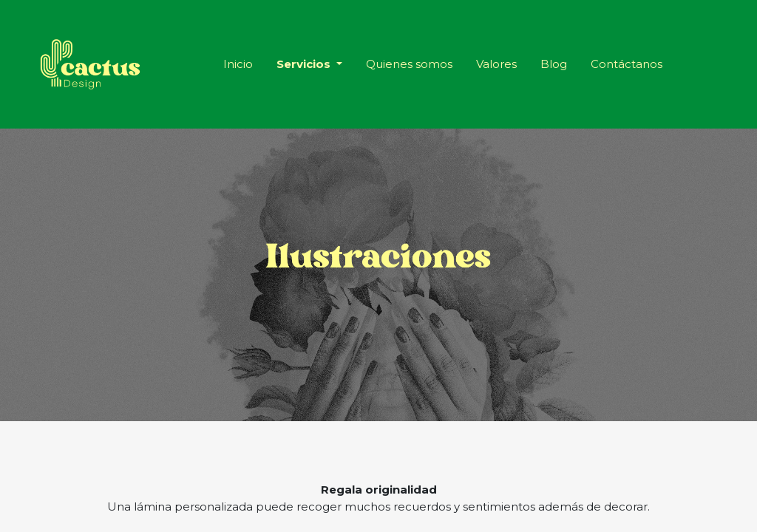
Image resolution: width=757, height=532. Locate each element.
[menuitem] (238, 65)
